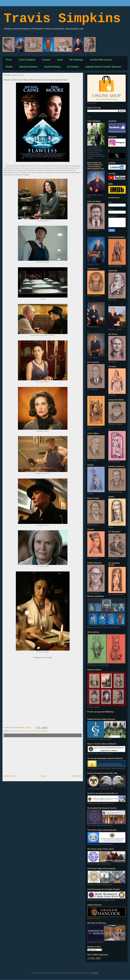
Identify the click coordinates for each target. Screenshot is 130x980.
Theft (33, 731)
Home (43, 776)
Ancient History (52, 67)
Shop (60, 60)
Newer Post (10, 776)
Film (29, 731)
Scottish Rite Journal (101, 60)
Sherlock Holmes (28, 67)
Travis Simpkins (62, 19)
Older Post (76, 776)
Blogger (96, 973)
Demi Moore (14, 731)
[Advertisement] (43, 756)
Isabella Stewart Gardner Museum (103, 67)
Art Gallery (73, 67)
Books (9, 67)
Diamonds (23, 731)
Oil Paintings (76, 60)
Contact (46, 60)
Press (9, 60)
